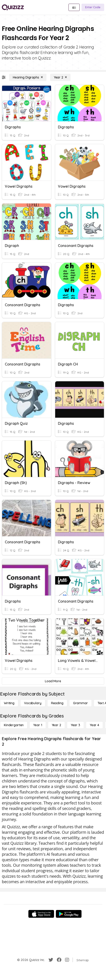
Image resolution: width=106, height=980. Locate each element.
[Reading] (57, 703)
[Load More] (53, 681)
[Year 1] (38, 725)
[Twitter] (51, 960)
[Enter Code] (93, 7)
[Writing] (9, 703)
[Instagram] (67, 960)
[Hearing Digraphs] (28, 77)
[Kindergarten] (14, 725)
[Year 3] (75, 725)
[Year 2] (60, 77)
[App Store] (41, 914)
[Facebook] (59, 960)
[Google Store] (69, 914)
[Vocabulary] (33, 703)
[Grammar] (80, 703)
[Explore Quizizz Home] (13, 7)
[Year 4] (94, 725)
